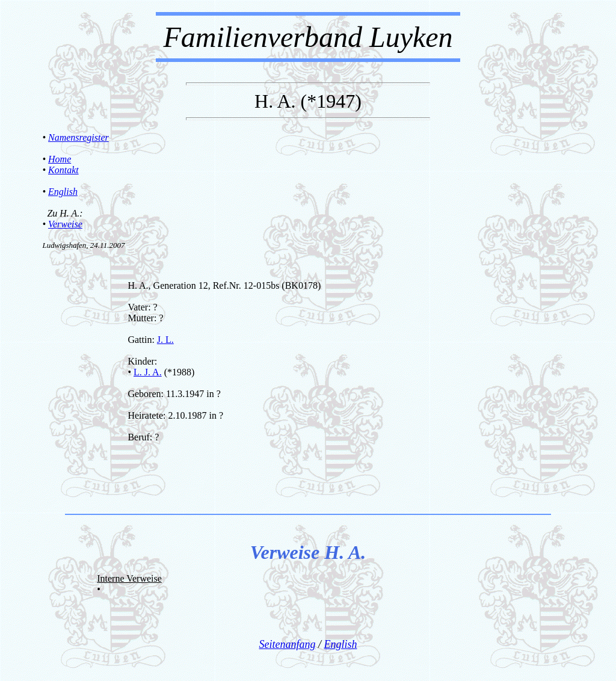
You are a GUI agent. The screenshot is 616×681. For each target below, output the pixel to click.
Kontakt (63, 170)
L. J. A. (148, 372)
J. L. (165, 340)
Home (60, 159)
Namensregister (79, 137)
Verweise (65, 224)
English (63, 192)
